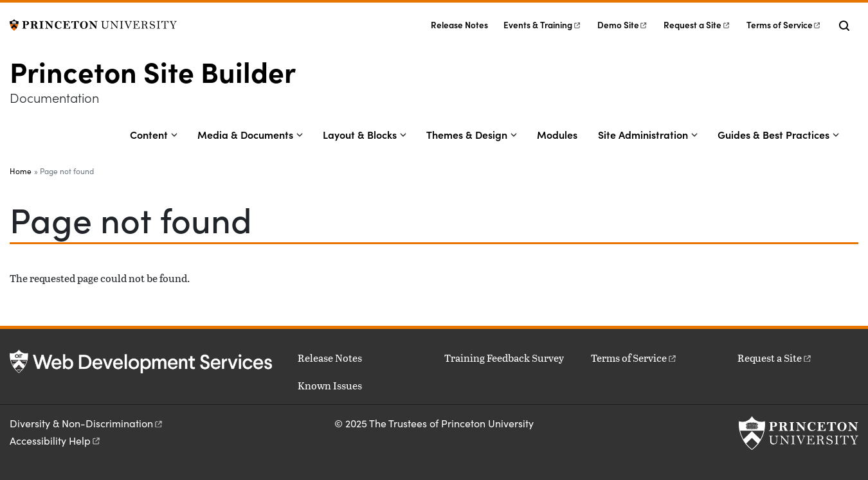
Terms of (784, 25)
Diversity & (87, 423)
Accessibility (56, 440)
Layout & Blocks (360, 134)
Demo (623, 25)
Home (21, 171)
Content (149, 134)
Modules (557, 134)
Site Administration (643, 134)
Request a (697, 25)
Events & (542, 25)
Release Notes (459, 25)
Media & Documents (245, 134)
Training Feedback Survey (504, 358)
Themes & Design (467, 134)
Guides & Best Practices (773, 134)
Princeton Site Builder (153, 71)
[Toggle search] (844, 26)
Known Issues (330, 385)
